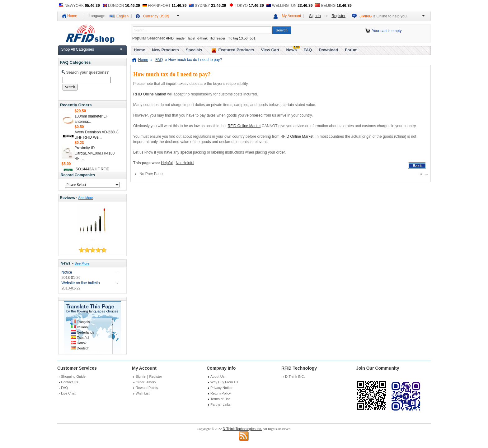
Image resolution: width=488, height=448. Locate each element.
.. (92, 239)
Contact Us (69, 382)
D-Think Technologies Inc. (242, 429)
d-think (202, 38)
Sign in (141, 376)
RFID (170, 38)
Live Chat (68, 393)
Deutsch (83, 348)
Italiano (82, 327)
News (66, 263)
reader (181, 38)
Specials (194, 50)
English (122, 16)
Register (338, 16)
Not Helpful (185, 163)
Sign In (315, 16)
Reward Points (147, 388)
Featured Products (236, 50)
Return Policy (221, 393)
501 (252, 38)
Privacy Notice (221, 388)
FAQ (308, 50)
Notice (67, 272)
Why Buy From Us (224, 382)
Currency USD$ (156, 16)
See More (86, 198)
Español (83, 338)
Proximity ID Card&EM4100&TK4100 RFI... (95, 154)
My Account (291, 16)
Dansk (82, 343)
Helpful (167, 163)
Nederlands (86, 332)
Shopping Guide (73, 376)
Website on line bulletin (80, 283)
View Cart (270, 50)
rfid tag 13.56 (237, 38)
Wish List (143, 393)
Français (83, 322)
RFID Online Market (150, 94)
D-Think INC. (295, 376)
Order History (146, 382)
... (426, 174)
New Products (165, 50)
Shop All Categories (78, 49)
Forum (351, 50)
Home (72, 16)
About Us (217, 376)
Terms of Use (221, 399)
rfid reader (218, 38)
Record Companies (78, 175)
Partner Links (221, 404)
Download (328, 50)
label (192, 38)
